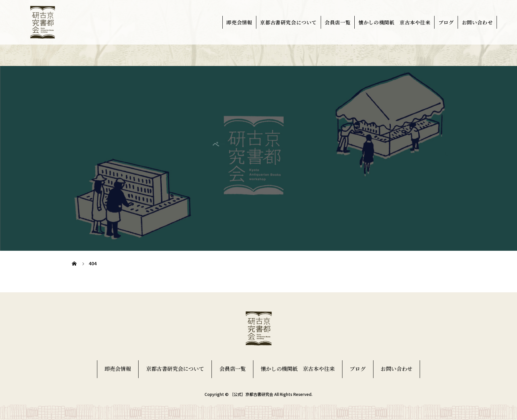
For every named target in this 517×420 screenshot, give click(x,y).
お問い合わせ (477, 22)
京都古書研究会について (288, 22)
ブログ (446, 22)
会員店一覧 (338, 22)
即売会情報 (239, 22)
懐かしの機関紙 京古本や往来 (394, 22)
